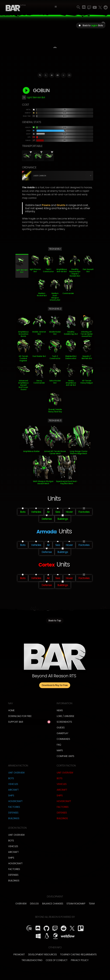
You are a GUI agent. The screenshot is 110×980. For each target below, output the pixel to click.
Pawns (46, 205)
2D (69, 75)
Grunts (61, 205)
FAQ (59, 745)
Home (11, 710)
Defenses (13, 813)
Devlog (34, 904)
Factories (14, 807)
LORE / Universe (65, 716)
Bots (11, 778)
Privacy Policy (80, 960)
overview (21, 904)
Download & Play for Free (55, 685)
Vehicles (13, 784)
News (60, 710)
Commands (63, 739)
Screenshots (64, 722)
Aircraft (13, 790)
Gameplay (62, 733)
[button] (56, 7)
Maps (60, 750)
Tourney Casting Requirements (78, 954)
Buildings (14, 818)
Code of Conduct (57, 960)
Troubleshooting (32, 960)
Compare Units (65, 756)
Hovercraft (15, 801)
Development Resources (42, 954)
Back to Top (55, 621)
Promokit (19, 954)
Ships (11, 795)
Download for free (20, 716)
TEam (92, 904)
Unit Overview (16, 773)
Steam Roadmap (76, 904)
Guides (61, 728)
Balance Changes (53, 904)
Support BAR (16, 722)
